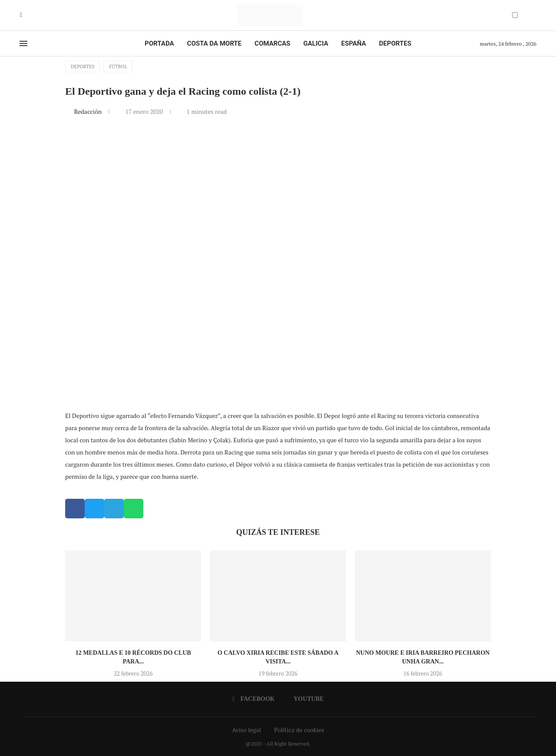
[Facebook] (21, 15)
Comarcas (272, 43)
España (354, 43)
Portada (159, 43)
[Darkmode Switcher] (515, 15)
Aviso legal (247, 730)
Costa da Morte (215, 43)
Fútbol (118, 66)
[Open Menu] (23, 43)
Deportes (395, 43)
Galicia (316, 43)
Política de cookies (299, 730)
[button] (75, 509)
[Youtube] (27, 15)
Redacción (88, 111)
